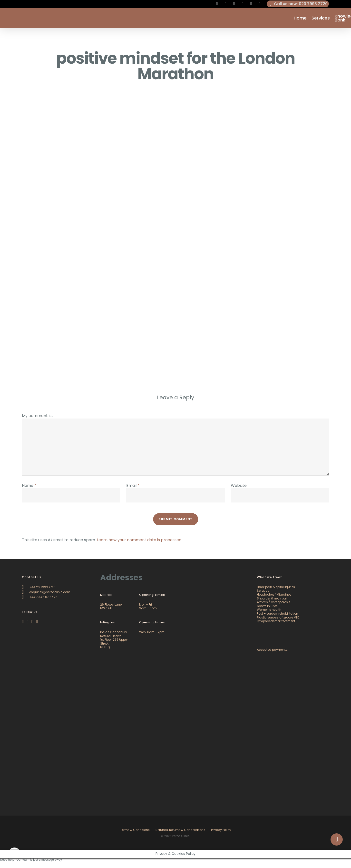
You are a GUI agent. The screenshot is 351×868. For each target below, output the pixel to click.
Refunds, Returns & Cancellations (180, 830)
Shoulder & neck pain (273, 598)
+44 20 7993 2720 (39, 587)
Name (29, 485)
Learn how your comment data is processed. (139, 540)
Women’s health (269, 610)
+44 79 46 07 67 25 (40, 597)
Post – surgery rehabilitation (278, 614)
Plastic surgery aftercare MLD (278, 617)
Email (133, 485)
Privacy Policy (221, 830)
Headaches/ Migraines (274, 594)
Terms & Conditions (135, 830)
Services (321, 18)
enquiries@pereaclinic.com (46, 592)
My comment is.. (37, 416)
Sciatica (263, 591)
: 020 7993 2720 (298, 4)
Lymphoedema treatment (276, 621)
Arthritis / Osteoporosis (274, 602)
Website (239, 485)
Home (300, 18)
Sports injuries (267, 606)
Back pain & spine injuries (276, 587)
